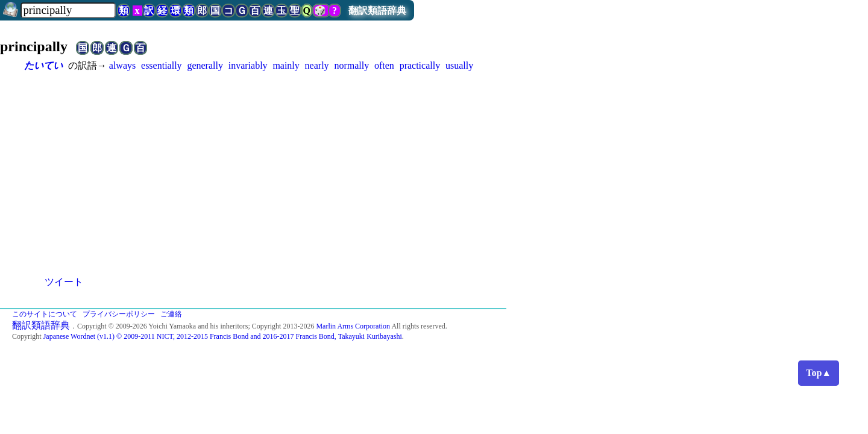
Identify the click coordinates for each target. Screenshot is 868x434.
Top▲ (819, 373)
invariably (248, 65)
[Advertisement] (434, 163)
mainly (286, 65)
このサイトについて (45, 314)
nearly (317, 65)
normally (351, 65)
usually (459, 65)
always (122, 65)
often (384, 65)
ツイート (64, 282)
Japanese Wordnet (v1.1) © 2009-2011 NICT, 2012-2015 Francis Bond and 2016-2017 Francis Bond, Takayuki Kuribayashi (223, 336)
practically (420, 65)
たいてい (43, 65)
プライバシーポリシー (119, 314)
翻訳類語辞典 (377, 11)
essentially (162, 65)
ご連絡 (171, 314)
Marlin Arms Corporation (353, 326)
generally (205, 65)
